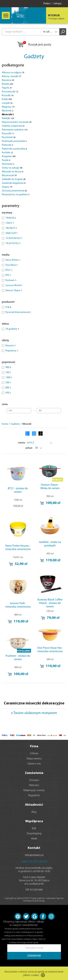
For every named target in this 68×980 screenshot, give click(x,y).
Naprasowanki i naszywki (17, 122)
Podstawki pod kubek (14, 141)
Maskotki (8, 111)
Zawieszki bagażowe (14, 183)
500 (8, 383)
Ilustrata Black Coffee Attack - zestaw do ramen (50, 603)
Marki (34, 839)
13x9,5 (10, 223)
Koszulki (8, 96)
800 (8, 388)
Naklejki (8, 118)
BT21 (9, 270)
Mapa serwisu (34, 759)
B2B (34, 829)
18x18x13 (11, 228)
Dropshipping (34, 834)
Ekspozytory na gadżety (16, 195)
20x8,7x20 (11, 233)
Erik (8, 307)
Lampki (7, 103)
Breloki (7, 84)
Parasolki (8, 134)
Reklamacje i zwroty (34, 791)
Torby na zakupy (12, 168)
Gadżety (34, 57)
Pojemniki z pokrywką (14, 149)
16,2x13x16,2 (13, 243)
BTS (8, 275)
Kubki (7, 99)
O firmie (34, 754)
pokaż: (29, 448)
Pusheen (11, 280)
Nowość (11, 346)
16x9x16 (11, 218)
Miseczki (8, 115)
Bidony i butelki (12, 76)
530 (8, 373)
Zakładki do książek (14, 179)
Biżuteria (8, 80)
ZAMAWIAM (34, 956)
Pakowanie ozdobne (15, 130)
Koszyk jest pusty (34, 45)
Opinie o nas (34, 764)
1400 (9, 378)
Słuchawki (8, 164)
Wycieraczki (9, 176)
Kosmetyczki (10, 92)
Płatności (34, 785)
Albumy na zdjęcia (13, 73)
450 (8, 393)
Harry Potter (13, 260)
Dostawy (34, 780)
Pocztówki (9, 137)
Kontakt (34, 848)
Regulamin (34, 796)
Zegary (7, 187)
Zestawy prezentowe (14, 191)
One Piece (12, 265)
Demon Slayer (14, 291)
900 (8, 367)
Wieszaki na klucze (13, 172)
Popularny (12, 351)
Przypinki (9, 156)
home (5, 424)
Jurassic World (14, 285)
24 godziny (12, 329)
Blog (34, 812)
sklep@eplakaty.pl (34, 855)
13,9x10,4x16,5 (14, 238)
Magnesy (8, 107)
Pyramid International (18, 312)
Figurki (7, 88)
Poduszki (7, 145)
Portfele (7, 153)
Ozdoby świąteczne (13, 126)
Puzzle (6, 160)
